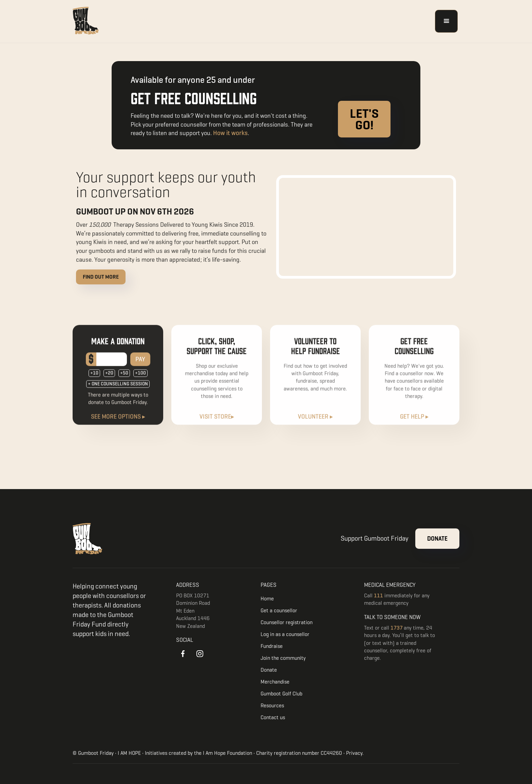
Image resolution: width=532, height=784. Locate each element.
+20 (109, 379)
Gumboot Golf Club (281, 694)
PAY (140, 365)
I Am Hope (214, 753)
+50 (124, 379)
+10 (94, 379)
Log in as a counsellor (285, 634)
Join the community (283, 658)
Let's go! (364, 119)
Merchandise (275, 682)
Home (267, 599)
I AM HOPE (129, 753)
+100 (140, 379)
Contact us (273, 717)
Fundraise (272, 646)
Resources (272, 705)
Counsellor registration (287, 622)
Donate (437, 539)
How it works (230, 133)
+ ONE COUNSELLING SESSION (118, 390)
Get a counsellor (279, 610)
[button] (446, 21)
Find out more (101, 277)
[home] (86, 21)
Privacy (354, 753)
